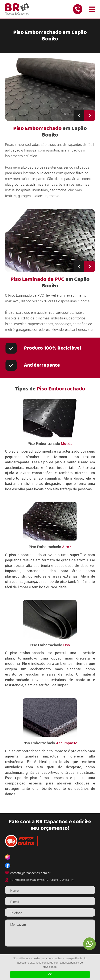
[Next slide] (90, 116)
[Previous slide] (79, 116)
